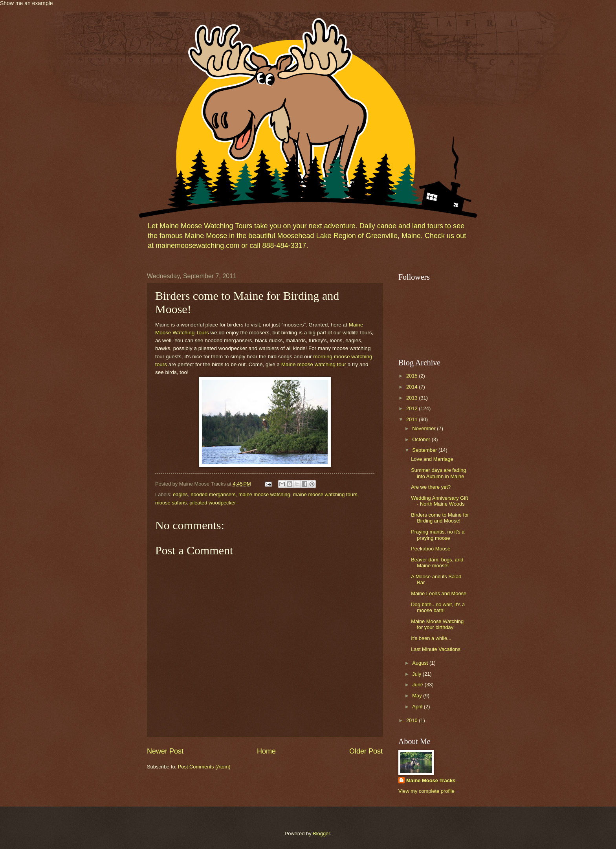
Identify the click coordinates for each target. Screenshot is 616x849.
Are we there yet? (431, 487)
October (422, 439)
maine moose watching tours (325, 494)
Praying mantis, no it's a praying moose (438, 535)
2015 (412, 376)
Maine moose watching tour (314, 364)
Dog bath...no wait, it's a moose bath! (438, 607)
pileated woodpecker (213, 503)
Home (266, 751)
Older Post (366, 751)
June (418, 685)
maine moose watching (264, 494)
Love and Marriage (432, 459)
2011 (412, 419)
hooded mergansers (213, 494)
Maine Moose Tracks (431, 780)
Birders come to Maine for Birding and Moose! (440, 518)
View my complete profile (426, 791)
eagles (180, 494)
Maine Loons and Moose (439, 593)
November (424, 428)
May (418, 696)
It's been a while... (431, 638)
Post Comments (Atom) (204, 767)
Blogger (321, 833)
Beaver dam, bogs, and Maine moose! (437, 563)
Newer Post (165, 751)
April (418, 707)
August (421, 663)
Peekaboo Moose (431, 549)
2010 (412, 720)
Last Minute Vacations (436, 649)
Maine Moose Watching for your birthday (437, 624)
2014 (412, 387)
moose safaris (171, 503)
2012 (412, 408)
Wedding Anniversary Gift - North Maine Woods (439, 501)
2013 (412, 398)
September (425, 450)
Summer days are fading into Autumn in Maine (438, 473)
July (417, 674)
